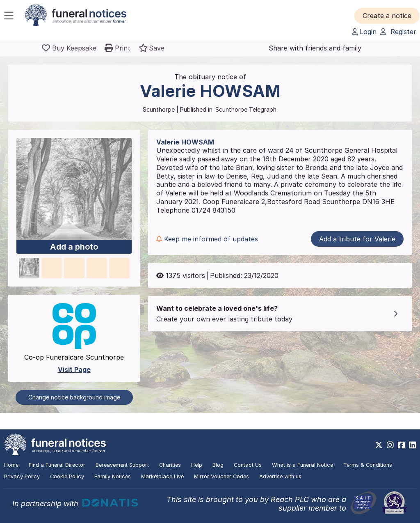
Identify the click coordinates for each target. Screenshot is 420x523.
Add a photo (74, 247)
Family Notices (113, 476)
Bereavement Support (122, 465)
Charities (170, 465)
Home (11, 465)
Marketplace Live (162, 476)
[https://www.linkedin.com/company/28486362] (412, 445)
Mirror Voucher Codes (221, 476)
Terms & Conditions (368, 465)
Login (364, 32)
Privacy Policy (22, 476)
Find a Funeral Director (57, 465)
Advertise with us (280, 476)
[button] (387, 16)
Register (398, 32)
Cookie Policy (67, 476)
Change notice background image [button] (74, 397)
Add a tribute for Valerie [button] (357, 239)
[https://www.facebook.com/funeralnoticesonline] (401, 445)
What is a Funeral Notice (302, 465)
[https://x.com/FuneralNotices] (379, 445)
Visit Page (74, 369)
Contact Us (248, 465)
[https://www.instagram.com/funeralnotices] (390, 445)
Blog (218, 465)
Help (197, 465)
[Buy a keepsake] (69, 48)
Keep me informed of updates (207, 239)
